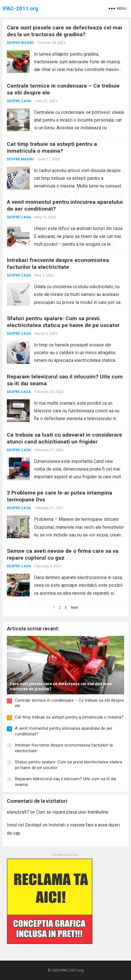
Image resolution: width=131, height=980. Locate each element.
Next (74, 607)
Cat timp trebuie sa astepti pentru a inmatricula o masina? (52, 147)
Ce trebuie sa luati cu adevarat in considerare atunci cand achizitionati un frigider (65, 438)
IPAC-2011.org (20, 8)
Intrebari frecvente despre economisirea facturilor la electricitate (58, 264)
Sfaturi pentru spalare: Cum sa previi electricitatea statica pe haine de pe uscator (63, 322)
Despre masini (20, 43)
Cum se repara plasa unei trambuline (72, 812)
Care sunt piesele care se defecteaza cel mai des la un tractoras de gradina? (65, 31)
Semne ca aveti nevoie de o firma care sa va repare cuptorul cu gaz (63, 554)
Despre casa (19, 101)
